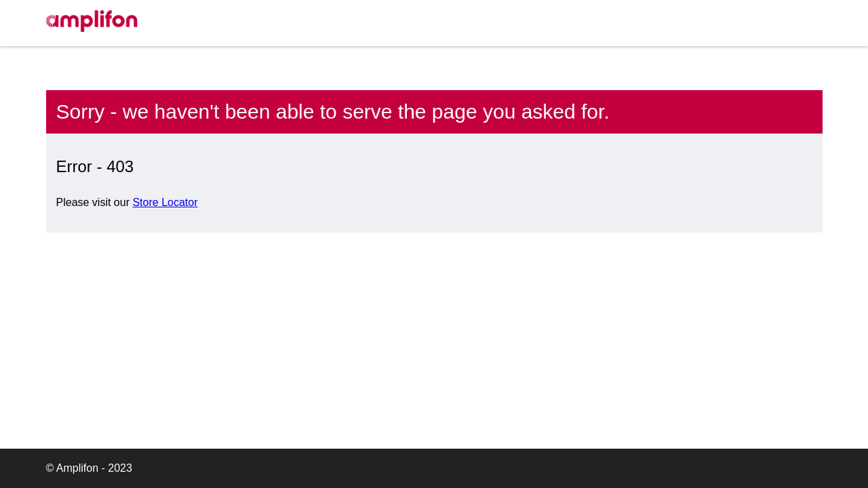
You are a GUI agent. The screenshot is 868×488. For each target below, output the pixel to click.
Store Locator (165, 202)
